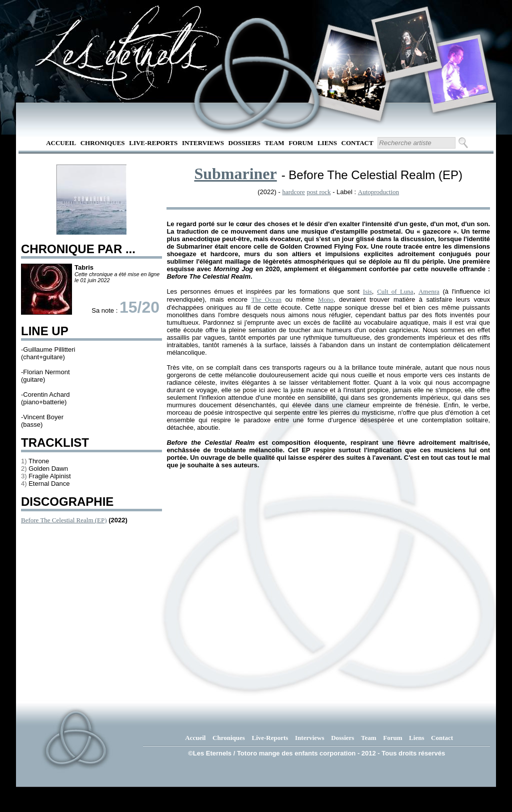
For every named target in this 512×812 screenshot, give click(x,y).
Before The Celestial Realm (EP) (64, 520)
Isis (367, 291)
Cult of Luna (395, 291)
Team (275, 143)
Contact (357, 143)
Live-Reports (153, 143)
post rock (319, 192)
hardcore (293, 192)
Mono (326, 299)
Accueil (61, 143)
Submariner (235, 174)
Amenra (429, 291)
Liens (327, 143)
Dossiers (244, 143)
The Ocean (266, 299)
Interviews (203, 143)
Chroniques (103, 143)
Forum (301, 143)
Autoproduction (378, 192)
